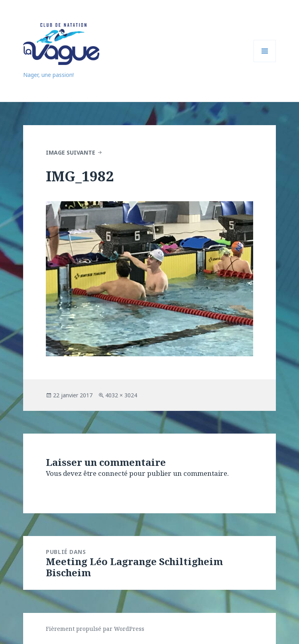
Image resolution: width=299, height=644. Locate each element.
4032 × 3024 (121, 395)
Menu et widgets (265, 62)
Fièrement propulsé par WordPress (95, 629)
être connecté (105, 473)
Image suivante (71, 152)
